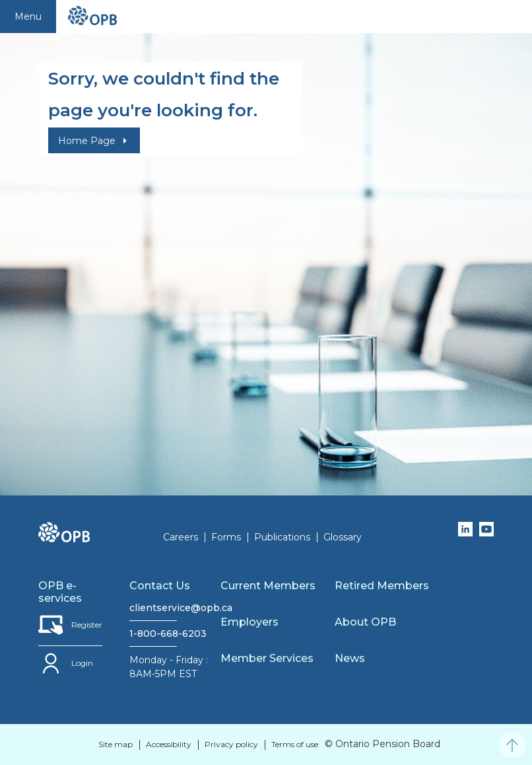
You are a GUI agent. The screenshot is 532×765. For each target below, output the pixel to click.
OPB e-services (60, 592)
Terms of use (295, 744)
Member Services (267, 658)
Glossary (343, 537)
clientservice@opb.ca (153, 608)
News (350, 658)
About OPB (365, 622)
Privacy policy (231, 744)
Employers (249, 622)
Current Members (268, 586)
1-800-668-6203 (153, 634)
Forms (226, 537)
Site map (116, 744)
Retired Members (382, 586)
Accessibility (169, 744)
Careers (181, 537)
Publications (282, 537)
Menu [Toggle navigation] (28, 17)
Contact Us (160, 586)
